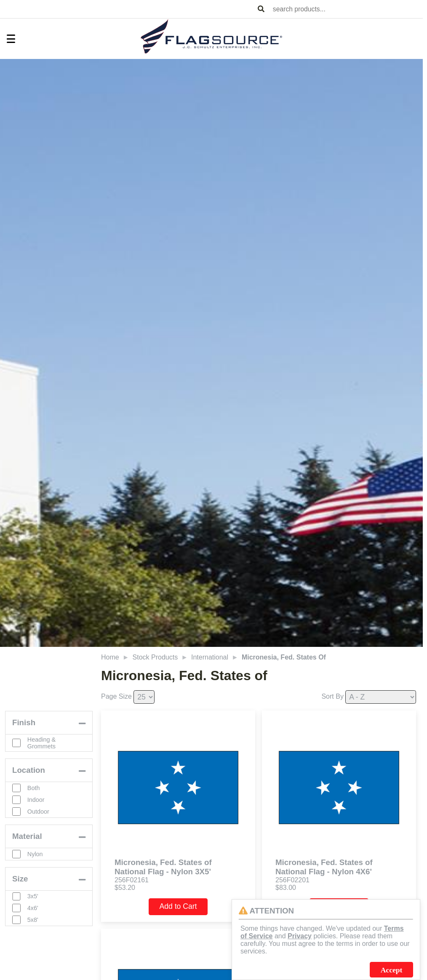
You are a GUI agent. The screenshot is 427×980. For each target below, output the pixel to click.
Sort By (332, 696)
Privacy (300, 936)
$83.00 (286, 888)
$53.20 (125, 888)
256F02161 (132, 880)
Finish (24, 722)
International (210, 657)
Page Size (116, 696)
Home (110, 657)
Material (27, 836)
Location (29, 770)
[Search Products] (261, 9)
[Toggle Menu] (7, 39)
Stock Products (155, 657)
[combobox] (346, 9)
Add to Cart (178, 906)
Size (20, 879)
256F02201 (292, 880)
